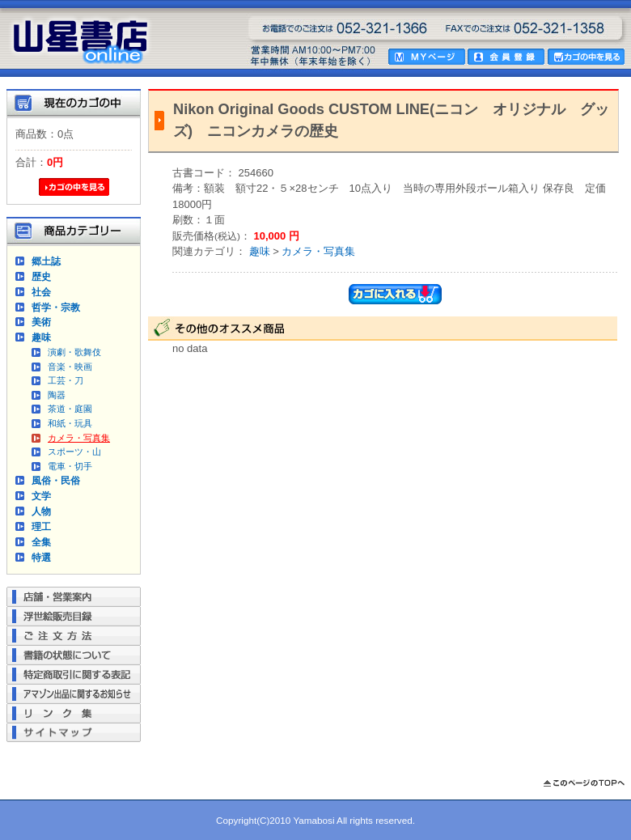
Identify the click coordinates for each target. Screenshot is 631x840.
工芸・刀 (66, 380)
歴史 (41, 276)
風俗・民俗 (56, 480)
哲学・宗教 (56, 307)
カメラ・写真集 (79, 438)
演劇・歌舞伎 (74, 352)
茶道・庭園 (70, 409)
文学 (41, 496)
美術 (41, 322)
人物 (41, 511)
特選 (41, 557)
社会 (41, 292)
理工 (41, 526)
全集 (41, 542)
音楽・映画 (70, 367)
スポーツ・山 (74, 452)
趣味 (41, 337)
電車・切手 (70, 466)
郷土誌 (46, 261)
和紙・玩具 (70, 423)
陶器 (57, 395)
